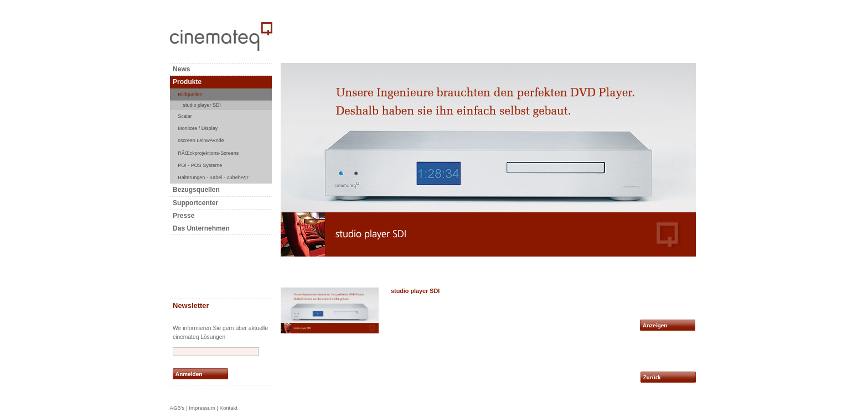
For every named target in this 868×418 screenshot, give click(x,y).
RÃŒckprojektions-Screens (208, 153)
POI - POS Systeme (200, 165)
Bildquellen (190, 95)
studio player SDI (202, 105)
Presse (184, 216)
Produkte (187, 82)
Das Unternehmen (201, 228)
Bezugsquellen (196, 190)
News (181, 69)
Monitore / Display (198, 128)
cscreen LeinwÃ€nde (201, 140)
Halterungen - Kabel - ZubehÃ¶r (213, 177)
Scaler (185, 116)
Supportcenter (195, 203)
